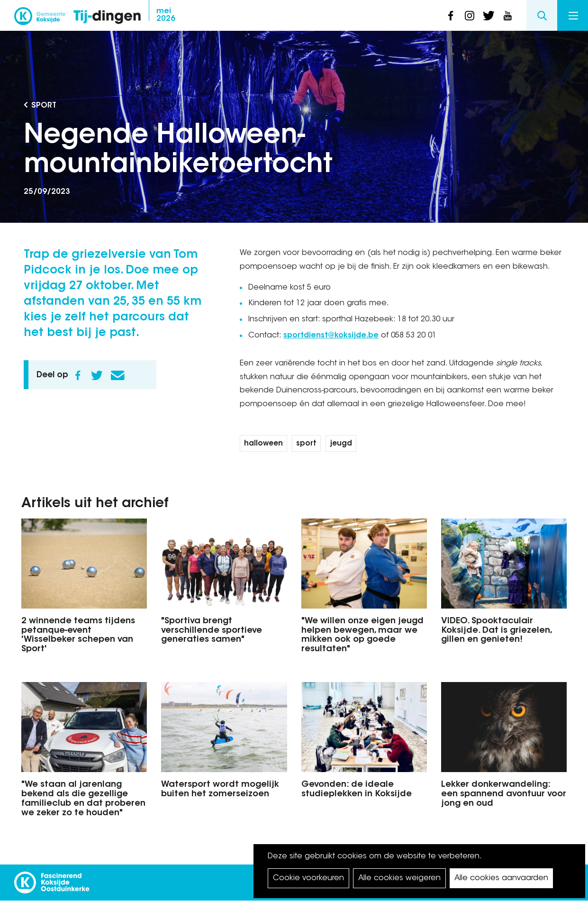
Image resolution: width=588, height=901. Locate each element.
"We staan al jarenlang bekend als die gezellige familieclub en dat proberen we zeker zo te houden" (83, 799)
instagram (470, 16)
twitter (488, 16)
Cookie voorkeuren (308, 878)
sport (306, 444)
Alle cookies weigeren (399, 878)
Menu (573, 16)
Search (542, 15)
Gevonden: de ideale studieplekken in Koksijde (357, 790)
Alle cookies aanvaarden (501, 878)
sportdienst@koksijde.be (331, 336)
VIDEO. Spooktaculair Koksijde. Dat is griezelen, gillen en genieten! (496, 631)
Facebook (78, 375)
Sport (44, 106)
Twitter (97, 375)
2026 (166, 15)
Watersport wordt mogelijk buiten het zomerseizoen (220, 790)
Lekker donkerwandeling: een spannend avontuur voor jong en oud (504, 794)
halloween (263, 444)
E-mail (118, 375)
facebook (451, 16)
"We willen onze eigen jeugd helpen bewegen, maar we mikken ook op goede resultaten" (362, 635)
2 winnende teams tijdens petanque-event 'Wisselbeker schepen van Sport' (78, 635)
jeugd (341, 444)
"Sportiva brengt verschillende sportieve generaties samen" (212, 631)
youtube (507, 16)
